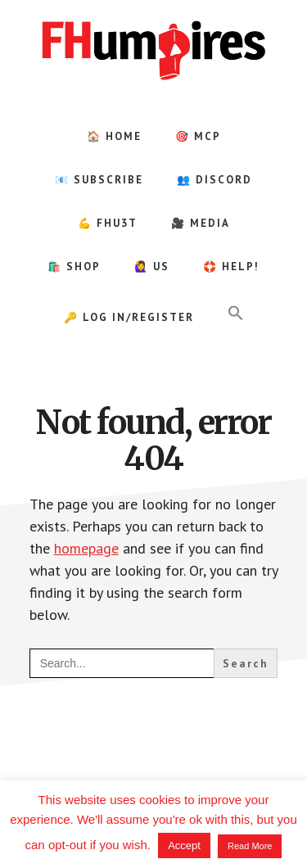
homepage (86, 548)
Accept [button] (184, 845)
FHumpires (154, 49)
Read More (250, 846)
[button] (236, 314)
